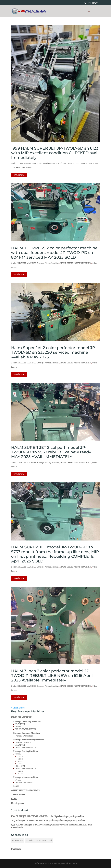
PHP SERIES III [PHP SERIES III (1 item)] (41, 840)
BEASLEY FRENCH (23, 742)
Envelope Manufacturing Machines (29, 740)
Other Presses (26, 167)
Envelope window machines (26, 777)
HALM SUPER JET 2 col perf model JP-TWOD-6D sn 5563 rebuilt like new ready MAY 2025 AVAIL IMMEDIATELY (51, 452)
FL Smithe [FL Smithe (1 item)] (29, 840)
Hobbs (18, 727)
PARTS (16, 786)
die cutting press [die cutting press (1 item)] (18, 840)
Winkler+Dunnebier (24, 736)
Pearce (18, 780)
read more (19, 175)
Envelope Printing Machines (54, 163)
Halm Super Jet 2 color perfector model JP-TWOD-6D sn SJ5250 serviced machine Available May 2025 (54, 352)
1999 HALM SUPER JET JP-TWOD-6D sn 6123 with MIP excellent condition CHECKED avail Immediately (55, 153)
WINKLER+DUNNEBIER (26, 729)
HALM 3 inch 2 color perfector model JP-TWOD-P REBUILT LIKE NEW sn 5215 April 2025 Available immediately (52, 676)
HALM (69, 163)
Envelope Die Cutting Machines (27, 722)
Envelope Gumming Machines (26, 733)
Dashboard (16, 849)
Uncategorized (18, 803)
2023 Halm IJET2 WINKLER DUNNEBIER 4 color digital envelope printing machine (48, 821)
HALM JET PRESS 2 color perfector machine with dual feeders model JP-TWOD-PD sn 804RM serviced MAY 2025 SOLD (54, 253)
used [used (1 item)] (50, 840)
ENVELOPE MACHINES (33, 163)
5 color (20, 764)
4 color (20, 761)
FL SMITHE (20, 724)
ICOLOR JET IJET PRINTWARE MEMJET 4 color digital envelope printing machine (48, 816)
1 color (20, 756)
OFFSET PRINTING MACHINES (85, 163)
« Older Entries (18, 708)
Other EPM (15, 167)
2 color (14, 163)
